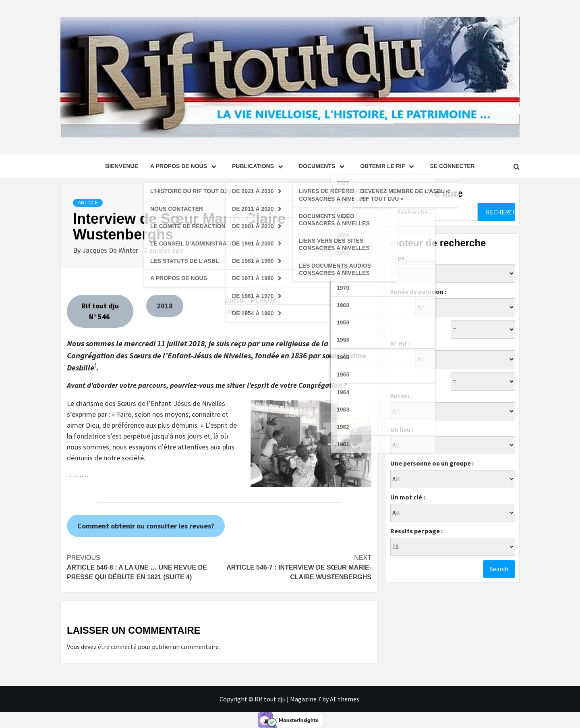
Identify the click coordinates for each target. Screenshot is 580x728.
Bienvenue (122, 166)
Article (88, 203)
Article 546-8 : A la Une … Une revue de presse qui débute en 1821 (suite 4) (143, 567)
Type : (399, 258)
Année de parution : (418, 291)
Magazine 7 (306, 699)
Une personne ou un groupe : (432, 463)
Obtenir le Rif (389, 166)
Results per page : (416, 531)
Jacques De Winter (111, 250)
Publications (259, 166)
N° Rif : (400, 343)
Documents (323, 166)
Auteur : (402, 395)
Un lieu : (402, 429)
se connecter (452, 166)
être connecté (117, 647)
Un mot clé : (408, 497)
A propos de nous (185, 166)
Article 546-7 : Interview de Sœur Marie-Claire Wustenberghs (295, 567)
